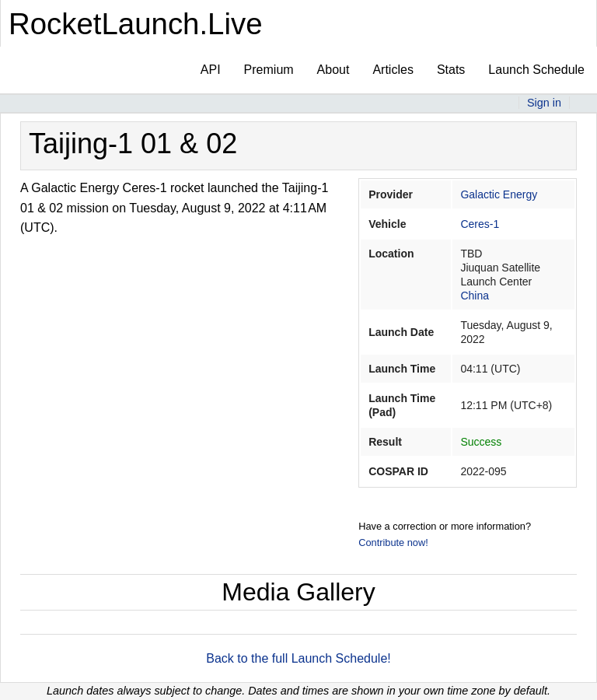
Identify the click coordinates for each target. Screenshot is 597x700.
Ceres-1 (480, 224)
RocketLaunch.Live (136, 24)
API (211, 70)
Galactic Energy (499, 194)
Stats (451, 70)
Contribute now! (393, 542)
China (475, 296)
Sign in (544, 103)
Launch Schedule (536, 70)
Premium (269, 70)
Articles (393, 70)
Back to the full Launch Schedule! (298, 658)
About (333, 70)
